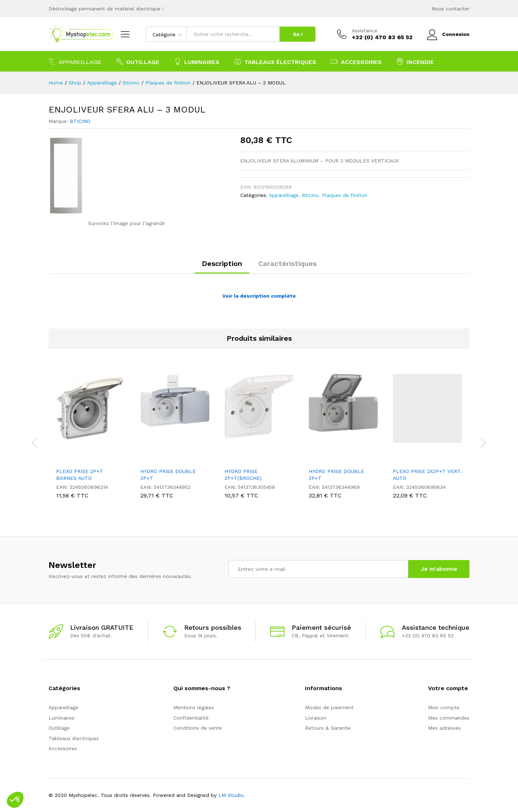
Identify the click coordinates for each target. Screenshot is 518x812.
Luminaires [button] (197, 61)
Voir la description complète (259, 296)
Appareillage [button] (75, 61)
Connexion (448, 34)
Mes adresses (444, 728)
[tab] (222, 267)
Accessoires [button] (356, 61)
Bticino (310, 195)
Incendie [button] (415, 61)
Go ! (298, 34)
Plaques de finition (345, 195)
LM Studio (231, 795)
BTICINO (80, 121)
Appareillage (284, 195)
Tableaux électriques (74, 738)
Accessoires (63, 748)
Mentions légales (194, 707)
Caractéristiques (287, 263)
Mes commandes (449, 718)
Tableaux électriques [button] (275, 61)
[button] (15, 800)
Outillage (59, 728)
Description (222, 263)
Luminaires (62, 718)
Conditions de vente (198, 728)
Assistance (365, 31)
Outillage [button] (138, 61)
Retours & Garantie (328, 728)
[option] (91, 438)
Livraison (316, 718)
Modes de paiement (329, 707)
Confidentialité (191, 718)
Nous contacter (451, 9)
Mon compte (444, 707)
